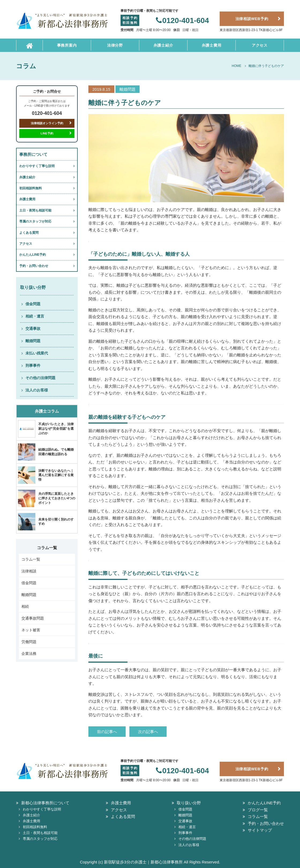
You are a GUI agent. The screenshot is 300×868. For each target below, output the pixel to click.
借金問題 (33, 304)
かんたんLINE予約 (33, 255)
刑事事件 (33, 365)
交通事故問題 (33, 618)
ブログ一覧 (258, 810)
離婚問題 (33, 341)
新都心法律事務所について (45, 803)
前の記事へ (107, 732)
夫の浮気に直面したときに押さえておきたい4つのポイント (57, 498)
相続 (25, 606)
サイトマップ (260, 830)
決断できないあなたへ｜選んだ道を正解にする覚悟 (56, 475)
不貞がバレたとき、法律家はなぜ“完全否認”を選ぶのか (56, 429)
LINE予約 (47, 133)
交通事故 (33, 329)
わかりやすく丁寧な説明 (37, 166)
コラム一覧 (31, 559)
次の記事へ (148, 732)
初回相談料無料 (31, 188)
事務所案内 (67, 45)
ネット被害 (31, 630)
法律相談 (29, 571)
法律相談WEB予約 (252, 19)
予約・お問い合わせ (34, 266)
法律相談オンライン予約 (47, 123)
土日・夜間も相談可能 (35, 210)
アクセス (260, 45)
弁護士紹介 (163, 45)
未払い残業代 (37, 353)
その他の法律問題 (40, 378)
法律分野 (115, 45)
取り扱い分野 (189, 803)
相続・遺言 (35, 316)
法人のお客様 (37, 390)
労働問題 (29, 642)
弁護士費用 (212, 45)
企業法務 (29, 654)
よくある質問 (29, 233)
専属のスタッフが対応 (35, 221)
